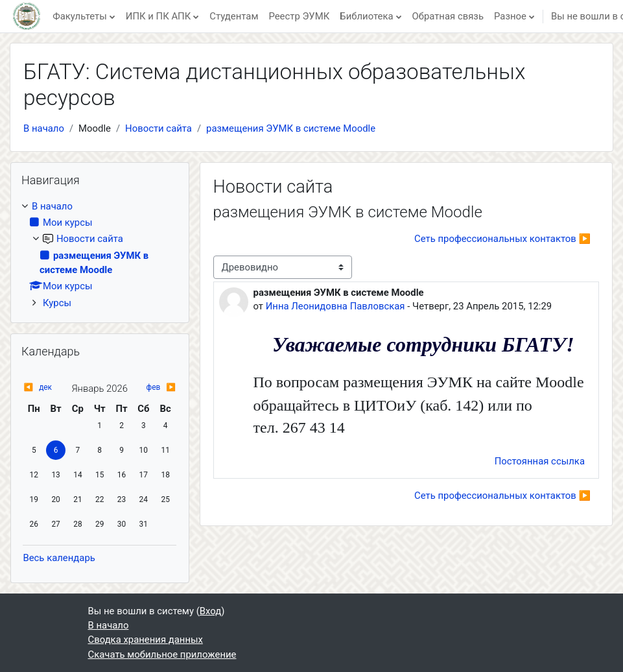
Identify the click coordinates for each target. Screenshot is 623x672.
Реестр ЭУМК (299, 16)
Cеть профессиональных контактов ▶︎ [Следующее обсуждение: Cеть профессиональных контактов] (502, 239)
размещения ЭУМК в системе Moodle (291, 128)
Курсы (57, 303)
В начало (44, 128)
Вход (210, 611)
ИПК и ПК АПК (158, 16)
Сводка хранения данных (146, 640)
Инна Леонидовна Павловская (335, 306)
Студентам (234, 16)
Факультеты (80, 16)
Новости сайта (159, 128)
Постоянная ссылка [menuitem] (540, 461)
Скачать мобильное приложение (162, 654)
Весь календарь (59, 558)
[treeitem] (100, 255)
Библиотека (366, 16)
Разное (510, 16)
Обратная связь (448, 16)
